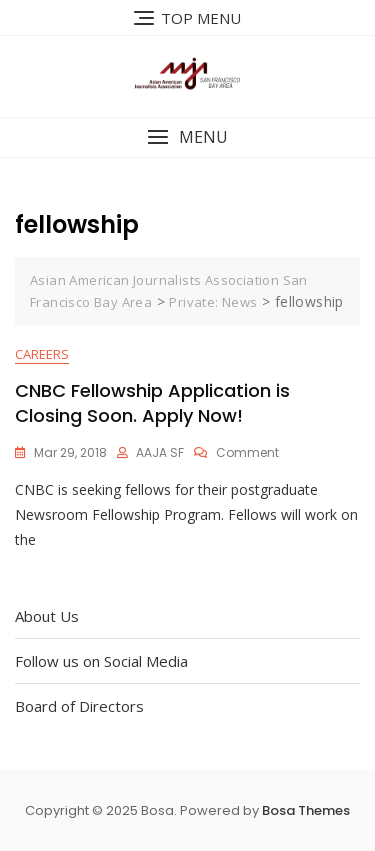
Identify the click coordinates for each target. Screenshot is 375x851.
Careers (42, 354)
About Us (47, 616)
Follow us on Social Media (101, 661)
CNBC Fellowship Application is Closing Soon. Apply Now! (152, 403)
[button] (187, 137)
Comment (247, 452)
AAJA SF (160, 452)
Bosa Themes (306, 810)
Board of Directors (79, 706)
